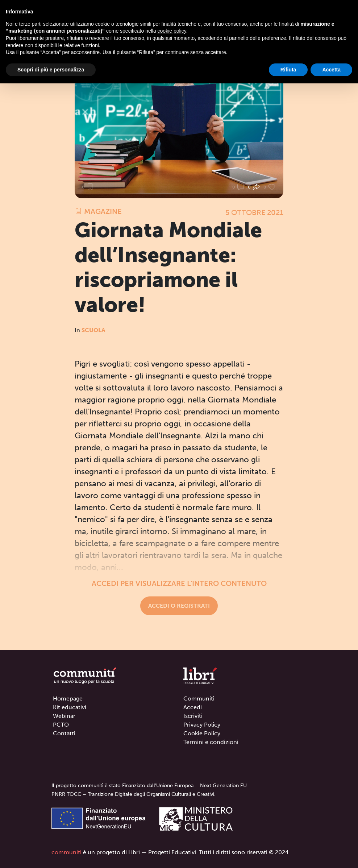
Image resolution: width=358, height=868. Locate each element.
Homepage (68, 698)
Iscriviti (193, 716)
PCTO (61, 725)
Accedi (193, 707)
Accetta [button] (331, 70)
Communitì (199, 698)
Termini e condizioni (211, 742)
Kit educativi (70, 707)
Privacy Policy (202, 725)
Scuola (93, 330)
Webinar (64, 716)
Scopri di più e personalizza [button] (51, 70)
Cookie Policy (202, 733)
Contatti (64, 733)
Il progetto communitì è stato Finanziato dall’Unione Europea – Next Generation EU (149, 786)
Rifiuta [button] (288, 70)
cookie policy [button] (172, 31)
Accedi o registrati (179, 606)
